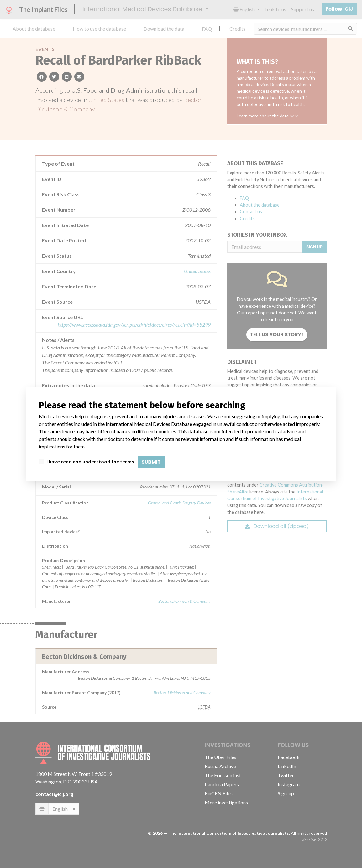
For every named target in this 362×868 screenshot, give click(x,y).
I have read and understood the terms (90, 461)
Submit (151, 462)
